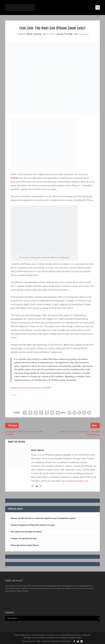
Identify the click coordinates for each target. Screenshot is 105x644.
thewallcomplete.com (78, 481)
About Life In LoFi (29, 641)
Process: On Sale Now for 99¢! (24, 539)
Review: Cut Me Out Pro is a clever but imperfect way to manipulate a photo (43, 518)
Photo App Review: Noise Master (25, 545)
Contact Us (46, 641)
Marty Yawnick (34, 34)
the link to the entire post (29, 388)
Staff (38, 641)
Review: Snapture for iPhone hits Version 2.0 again (33, 525)
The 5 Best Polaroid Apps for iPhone (26, 532)
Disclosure (55, 641)
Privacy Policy (66, 641)
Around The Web (65, 34)
